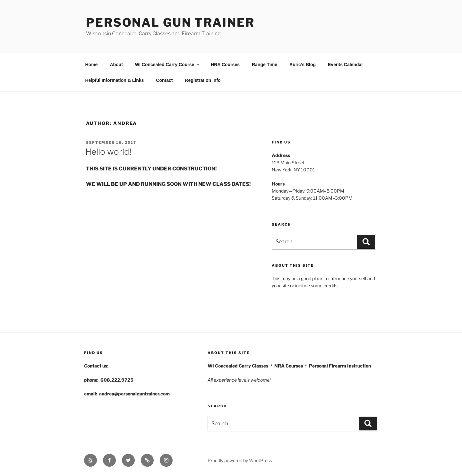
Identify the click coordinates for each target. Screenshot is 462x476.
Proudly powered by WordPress (240, 460)
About (116, 65)
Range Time (265, 65)
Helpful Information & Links (115, 80)
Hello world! (108, 152)
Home (92, 65)
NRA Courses (225, 65)
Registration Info (203, 80)
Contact (164, 80)
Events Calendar (346, 65)
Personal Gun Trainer (170, 22)
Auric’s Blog (303, 65)
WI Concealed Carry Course (168, 65)
